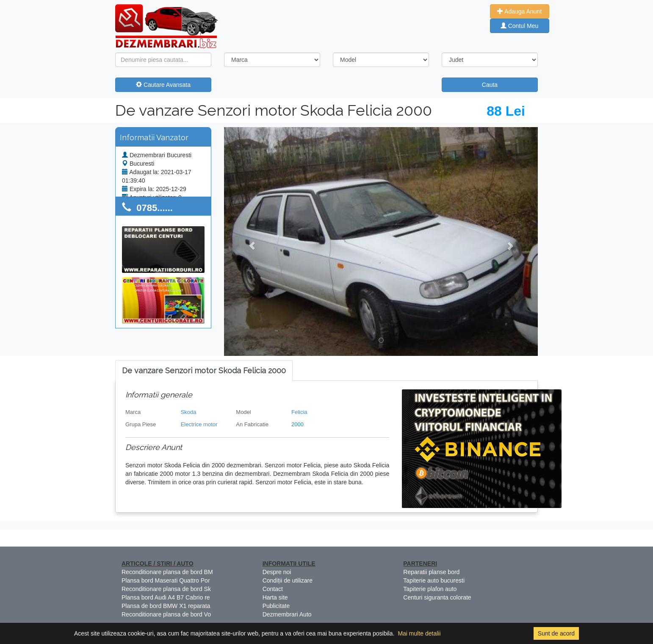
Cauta (490, 85)
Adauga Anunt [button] (519, 11)
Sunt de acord (556, 633)
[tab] (204, 371)
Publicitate (276, 606)
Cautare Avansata (163, 85)
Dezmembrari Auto (287, 614)
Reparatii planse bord (431, 572)
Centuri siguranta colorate (437, 597)
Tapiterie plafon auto (430, 589)
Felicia (299, 412)
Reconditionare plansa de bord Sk (166, 589)
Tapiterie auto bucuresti (434, 580)
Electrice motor (199, 424)
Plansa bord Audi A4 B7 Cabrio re (166, 597)
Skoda (189, 412)
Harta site (275, 597)
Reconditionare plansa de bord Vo (166, 614)
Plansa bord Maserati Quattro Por (166, 580)
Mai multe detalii (419, 633)
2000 (297, 424)
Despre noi (277, 572)
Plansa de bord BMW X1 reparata (166, 606)
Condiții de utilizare (288, 580)
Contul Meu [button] (519, 26)
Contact (273, 589)
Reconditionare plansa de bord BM (167, 572)
